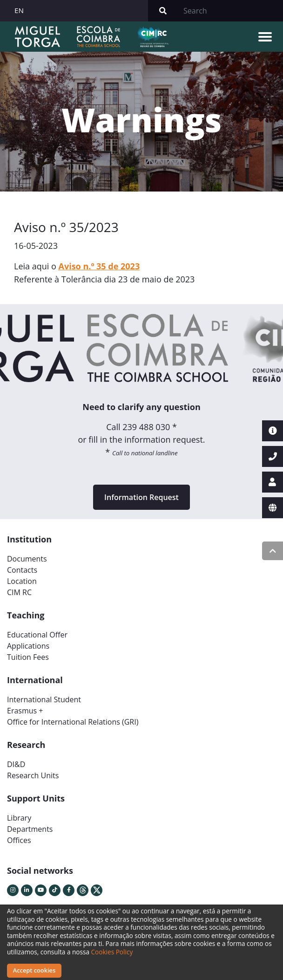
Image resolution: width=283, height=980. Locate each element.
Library (19, 818)
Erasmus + (25, 711)
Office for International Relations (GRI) (73, 722)
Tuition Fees (28, 657)
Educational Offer (37, 635)
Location (22, 581)
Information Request (141, 497)
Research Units (33, 775)
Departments (30, 829)
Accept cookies (34, 970)
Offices (19, 840)
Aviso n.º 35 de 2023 (99, 266)
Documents (27, 559)
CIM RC (19, 592)
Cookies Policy (112, 952)
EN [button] (19, 10)
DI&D (16, 764)
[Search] (230, 11)
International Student (44, 699)
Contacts (22, 570)
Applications (28, 646)
